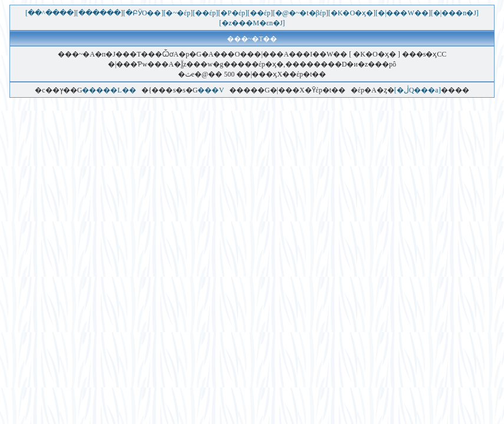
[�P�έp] (233, 13)
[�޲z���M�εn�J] (252, 23)
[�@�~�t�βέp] (301, 13)
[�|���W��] (403, 13)
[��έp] (205, 13)
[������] (100, 13)
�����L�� (109, 90)
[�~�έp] (178, 13)
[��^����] (51, 13)
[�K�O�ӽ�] (352, 13)
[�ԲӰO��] (144, 13)
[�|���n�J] (455, 13)
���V (210, 90)
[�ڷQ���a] (418, 90)
